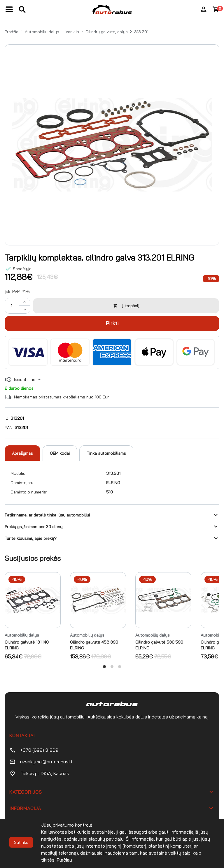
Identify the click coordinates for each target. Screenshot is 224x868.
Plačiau (64, 860)
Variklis (72, 32)
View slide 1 (104, 667)
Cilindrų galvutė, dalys (107, 32)
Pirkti (112, 323)
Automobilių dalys (42, 32)
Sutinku (21, 842)
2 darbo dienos (19, 388)
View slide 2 (112, 667)
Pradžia (12, 32)
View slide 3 (120, 667)
